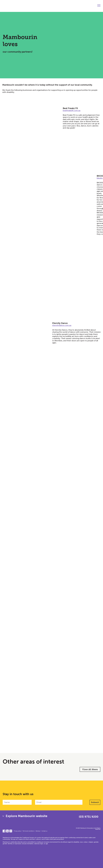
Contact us (44, 831)
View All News (90, 769)
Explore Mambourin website (27, 816)
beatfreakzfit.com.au (72, 110)
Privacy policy (17, 831)
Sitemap (38, 831)
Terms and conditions (28, 831)
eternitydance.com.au (62, 325)
